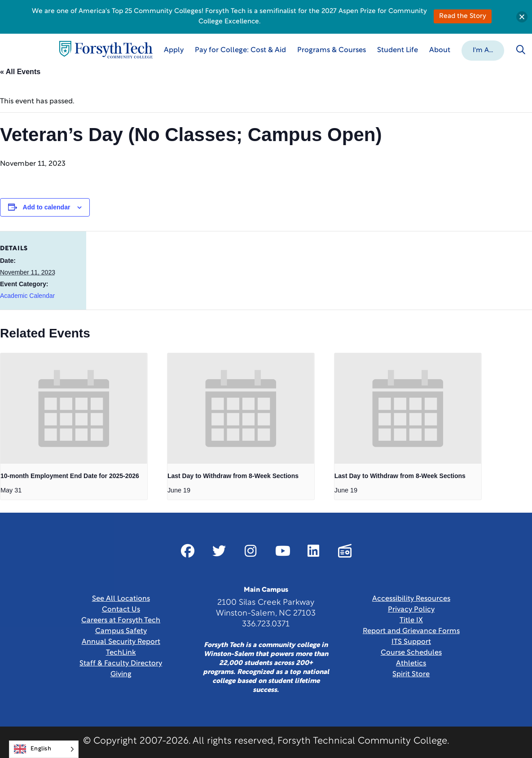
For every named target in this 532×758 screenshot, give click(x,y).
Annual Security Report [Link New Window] (121, 642)
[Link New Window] (188, 551)
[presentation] (74, 408)
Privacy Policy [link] (411, 610)
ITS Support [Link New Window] (411, 642)
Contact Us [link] (121, 610)
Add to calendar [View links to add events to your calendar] (47, 207)
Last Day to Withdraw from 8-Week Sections (233, 476)
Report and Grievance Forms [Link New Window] (411, 631)
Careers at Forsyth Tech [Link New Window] (121, 621)
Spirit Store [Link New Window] (411, 674)
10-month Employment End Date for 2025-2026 (70, 476)
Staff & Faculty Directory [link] (121, 664)
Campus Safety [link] (121, 631)
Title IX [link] (411, 621)
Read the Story (463, 16)
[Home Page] (106, 50)
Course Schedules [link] (411, 653)
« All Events (20, 72)
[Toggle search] (521, 50)
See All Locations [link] (121, 599)
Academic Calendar (27, 296)
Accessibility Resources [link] (411, 599)
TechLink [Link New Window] (121, 653)
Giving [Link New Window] (121, 674)
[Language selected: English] (44, 749)
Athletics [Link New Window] (411, 664)
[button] (483, 50)
